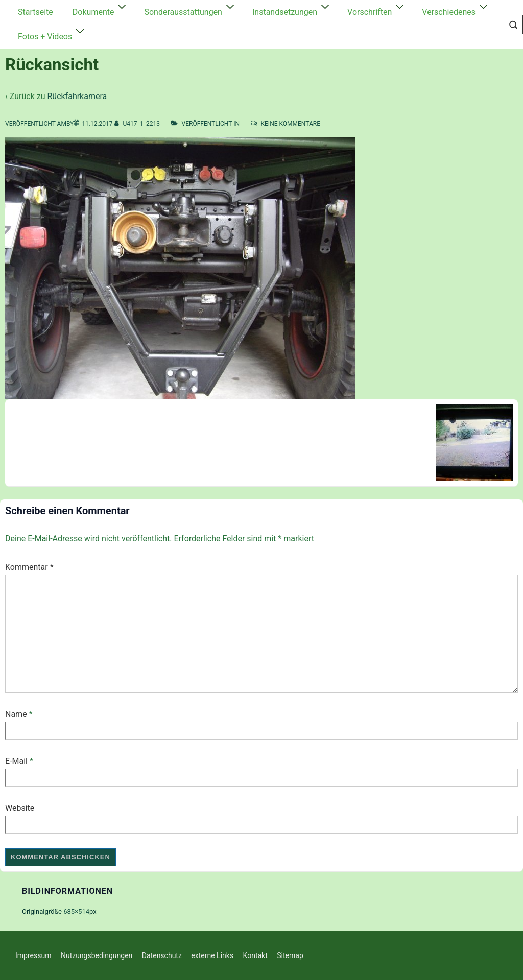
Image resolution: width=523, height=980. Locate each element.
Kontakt (255, 955)
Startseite (35, 12)
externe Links (212, 955)
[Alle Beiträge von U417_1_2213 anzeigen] (138, 124)
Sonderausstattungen (190, 11)
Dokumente (101, 11)
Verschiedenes (456, 11)
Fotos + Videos (52, 35)
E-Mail (16, 761)
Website (20, 808)
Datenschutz (162, 955)
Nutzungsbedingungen (97, 955)
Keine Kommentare (291, 124)
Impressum (33, 955)
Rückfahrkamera (77, 96)
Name (16, 714)
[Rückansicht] (97, 124)
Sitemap (290, 955)
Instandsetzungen (292, 11)
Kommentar (29, 567)
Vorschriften (377, 11)
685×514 (76, 911)
